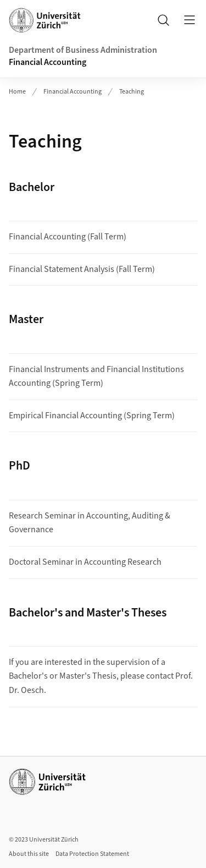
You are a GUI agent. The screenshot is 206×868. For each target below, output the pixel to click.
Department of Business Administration (83, 50)
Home (17, 92)
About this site (29, 854)
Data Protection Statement (92, 854)
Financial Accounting (48, 62)
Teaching (132, 92)
